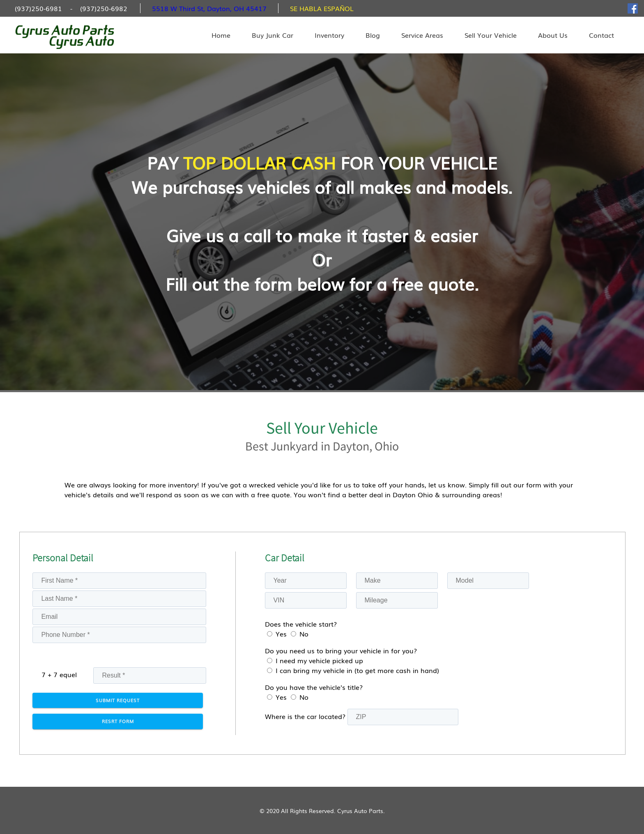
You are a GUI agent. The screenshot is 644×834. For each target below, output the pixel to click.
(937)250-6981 (38, 8)
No (304, 634)
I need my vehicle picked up (319, 660)
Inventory (329, 35)
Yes (281, 634)
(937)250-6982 (104, 8)
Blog (373, 35)
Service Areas (422, 35)
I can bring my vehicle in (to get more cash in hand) (357, 670)
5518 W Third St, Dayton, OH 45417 (209, 8)
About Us (553, 35)
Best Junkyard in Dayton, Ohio (322, 446)
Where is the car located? (305, 716)
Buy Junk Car (273, 35)
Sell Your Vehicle (491, 35)
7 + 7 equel (59, 674)
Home (221, 35)
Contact (601, 35)
